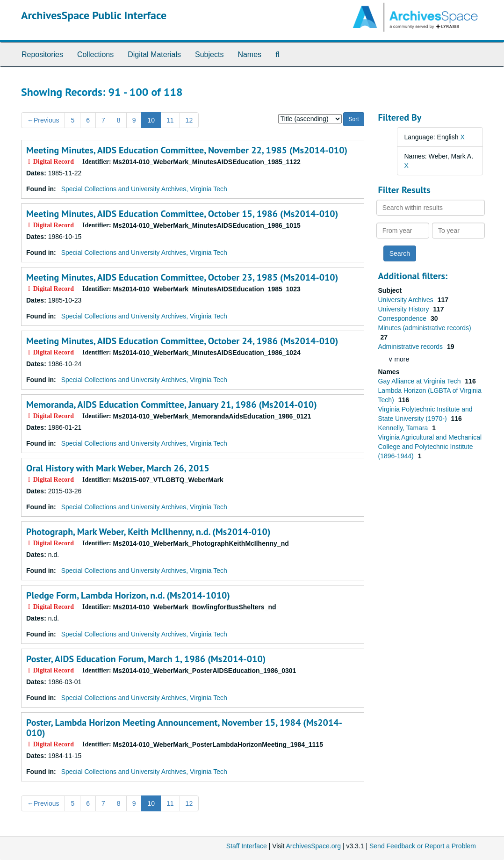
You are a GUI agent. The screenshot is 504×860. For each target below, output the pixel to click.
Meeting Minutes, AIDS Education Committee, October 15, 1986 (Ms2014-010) (182, 214)
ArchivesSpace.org (313, 846)
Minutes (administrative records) (425, 328)
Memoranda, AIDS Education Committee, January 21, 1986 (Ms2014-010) (172, 405)
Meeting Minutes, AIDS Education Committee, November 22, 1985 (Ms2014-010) (187, 150)
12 (189, 120)
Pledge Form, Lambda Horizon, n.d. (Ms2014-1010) (128, 595)
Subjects (209, 54)
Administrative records (411, 347)
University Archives (407, 300)
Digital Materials (154, 54)
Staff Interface (247, 846)
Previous (43, 120)
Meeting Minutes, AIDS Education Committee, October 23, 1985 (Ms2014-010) (182, 277)
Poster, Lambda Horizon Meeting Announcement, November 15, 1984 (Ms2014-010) (184, 728)
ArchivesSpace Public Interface (94, 15)
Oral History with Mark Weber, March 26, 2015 (118, 468)
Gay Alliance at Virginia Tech (421, 381)
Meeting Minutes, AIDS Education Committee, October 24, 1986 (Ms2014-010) (182, 341)
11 (170, 120)
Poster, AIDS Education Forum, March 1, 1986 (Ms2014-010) (146, 659)
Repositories (42, 54)
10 (151, 120)
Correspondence (403, 318)
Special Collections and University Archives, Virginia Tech (144, 189)
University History (405, 309)
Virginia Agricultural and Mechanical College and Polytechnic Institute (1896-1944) (430, 447)
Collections (95, 54)
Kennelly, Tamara (404, 428)
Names (249, 54)
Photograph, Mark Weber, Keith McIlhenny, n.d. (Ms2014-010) (148, 532)
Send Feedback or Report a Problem (423, 846)
